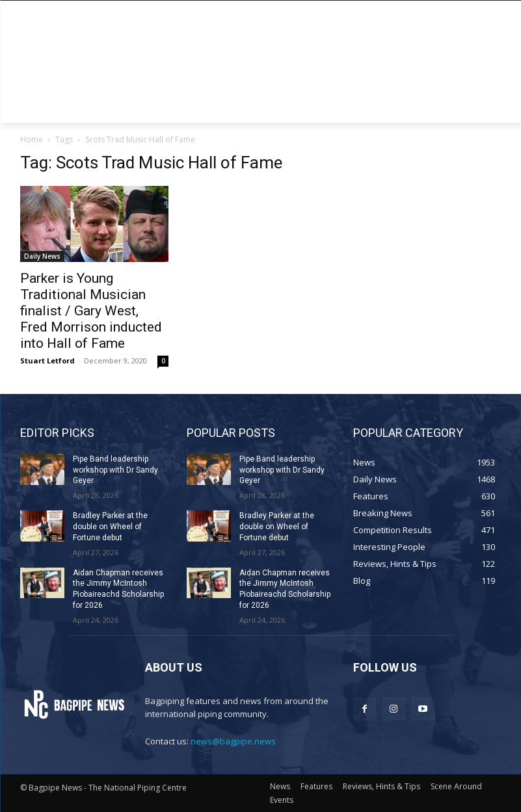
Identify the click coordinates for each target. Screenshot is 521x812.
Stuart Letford (47, 360)
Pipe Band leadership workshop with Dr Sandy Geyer (115, 470)
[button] (486, 108)
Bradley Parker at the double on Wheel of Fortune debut (110, 527)
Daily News (42, 256)
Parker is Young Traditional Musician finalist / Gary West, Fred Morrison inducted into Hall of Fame (91, 311)
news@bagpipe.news (233, 741)
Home (32, 139)
